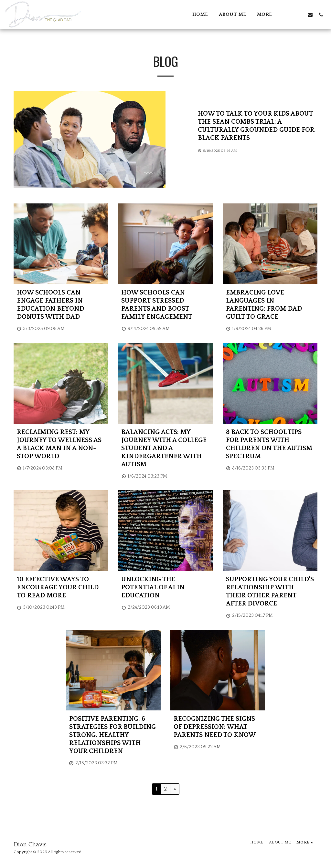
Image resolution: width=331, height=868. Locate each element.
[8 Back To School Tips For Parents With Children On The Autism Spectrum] (270, 444)
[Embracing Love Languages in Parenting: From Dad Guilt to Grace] (270, 305)
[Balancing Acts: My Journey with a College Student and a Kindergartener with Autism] (165, 448)
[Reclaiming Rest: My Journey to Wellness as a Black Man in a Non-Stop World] (61, 444)
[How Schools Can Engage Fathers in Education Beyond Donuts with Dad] (61, 305)
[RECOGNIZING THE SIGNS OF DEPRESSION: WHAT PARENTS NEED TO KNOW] (218, 727)
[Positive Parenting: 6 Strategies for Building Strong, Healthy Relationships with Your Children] (113, 735)
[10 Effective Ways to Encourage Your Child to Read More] (61, 588)
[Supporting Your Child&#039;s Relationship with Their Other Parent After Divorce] (270, 592)
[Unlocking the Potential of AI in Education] (165, 588)
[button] (289, 15)
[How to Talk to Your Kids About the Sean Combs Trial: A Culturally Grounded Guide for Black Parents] (258, 126)
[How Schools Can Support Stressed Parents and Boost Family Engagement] (165, 305)
